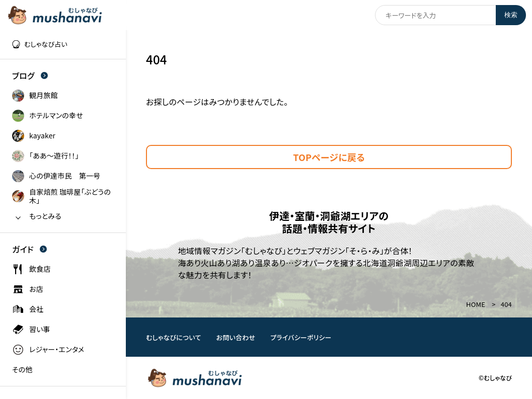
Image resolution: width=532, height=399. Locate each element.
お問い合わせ (236, 337)
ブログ (30, 75)
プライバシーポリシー (301, 337)
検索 (511, 15)
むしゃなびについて (174, 337)
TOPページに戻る (329, 157)
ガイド (29, 249)
